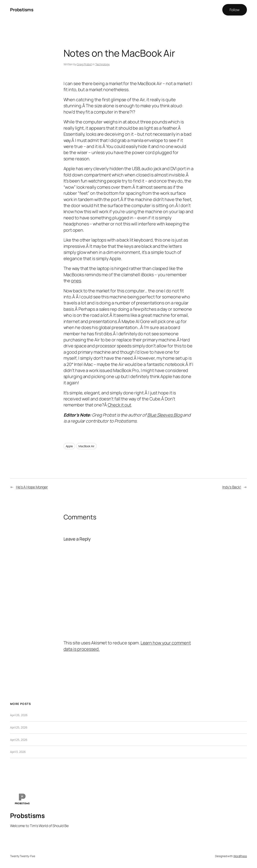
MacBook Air (86, 446)
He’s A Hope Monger (32, 487)
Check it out (120, 405)
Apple (69, 446)
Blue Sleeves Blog (165, 415)
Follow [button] (235, 10)
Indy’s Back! (232, 487)
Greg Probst (84, 64)
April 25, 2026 (19, 727)
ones (76, 281)
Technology (102, 64)
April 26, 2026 (19, 715)
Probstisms (22, 10)
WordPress (240, 856)
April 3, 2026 (18, 752)
